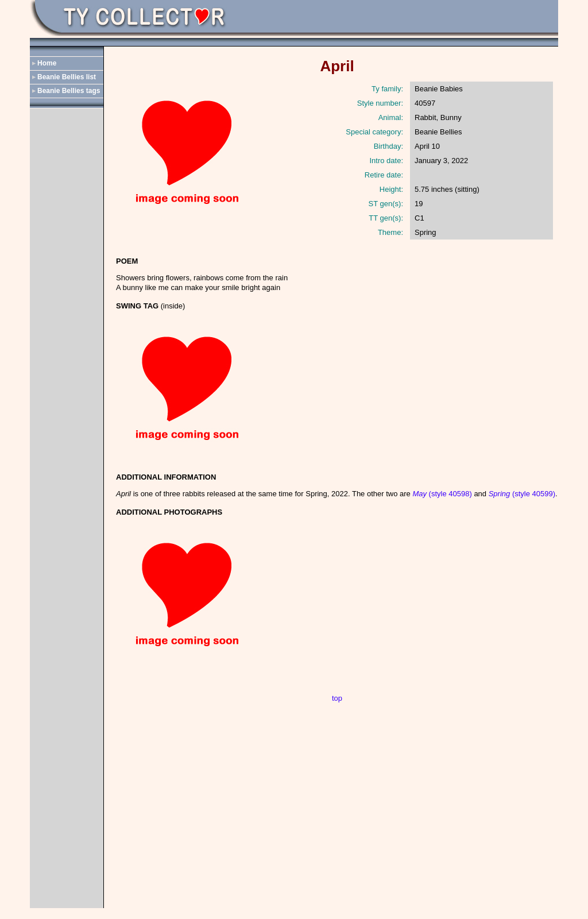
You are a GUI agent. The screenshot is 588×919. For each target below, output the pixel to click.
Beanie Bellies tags (69, 91)
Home (47, 63)
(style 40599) (522, 494)
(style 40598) (442, 494)
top (337, 698)
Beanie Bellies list (67, 77)
